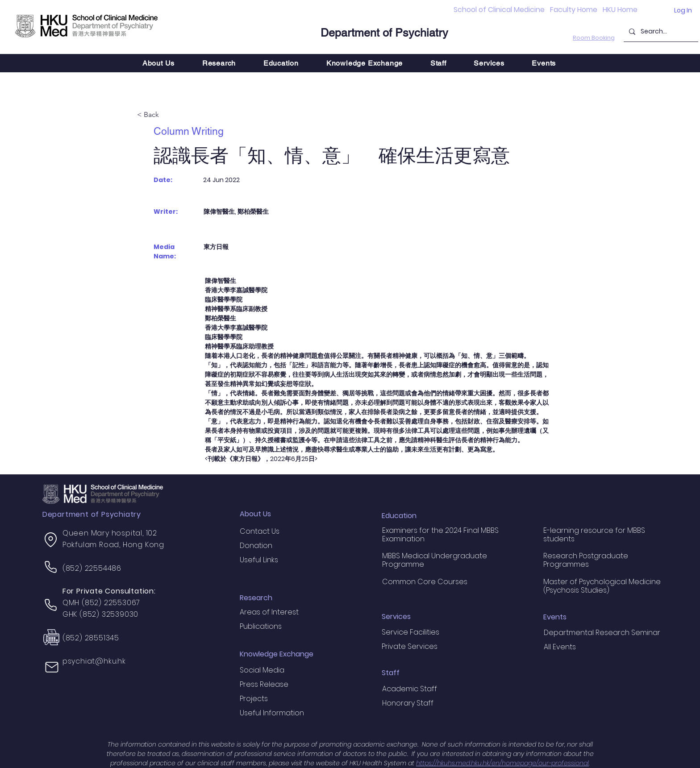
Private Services (410, 646)
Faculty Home (574, 10)
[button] (219, 63)
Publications (261, 626)
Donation (256, 546)
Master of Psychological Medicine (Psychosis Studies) (602, 586)
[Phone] (51, 567)
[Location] (51, 540)
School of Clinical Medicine (499, 10)
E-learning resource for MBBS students (594, 535)
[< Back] (167, 115)
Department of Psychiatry (384, 33)
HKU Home (620, 10)
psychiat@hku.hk (94, 661)
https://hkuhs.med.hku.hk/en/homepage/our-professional (502, 763)
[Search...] (660, 31)
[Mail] (52, 667)
